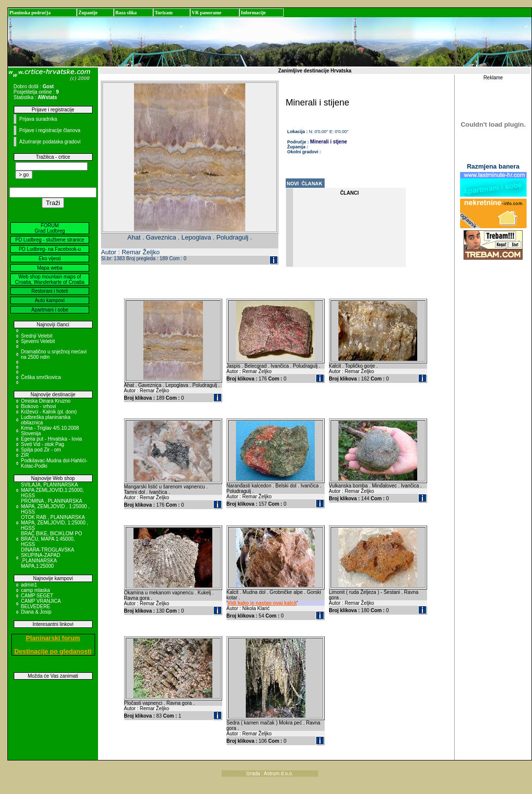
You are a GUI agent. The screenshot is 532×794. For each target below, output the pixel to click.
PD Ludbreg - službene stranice (50, 240)
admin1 (29, 585)
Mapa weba (50, 268)
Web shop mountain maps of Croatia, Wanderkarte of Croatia (50, 279)
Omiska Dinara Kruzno (46, 401)
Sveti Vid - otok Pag (43, 444)
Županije (88, 13)
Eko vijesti (50, 259)
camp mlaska (36, 590)
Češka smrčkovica (41, 377)
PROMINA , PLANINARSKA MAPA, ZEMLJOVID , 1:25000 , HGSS (55, 506)
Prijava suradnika (38, 119)
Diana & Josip (36, 612)
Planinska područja (30, 13)
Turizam (164, 13)
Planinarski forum (53, 638)
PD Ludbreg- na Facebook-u (50, 249)
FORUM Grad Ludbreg (50, 228)
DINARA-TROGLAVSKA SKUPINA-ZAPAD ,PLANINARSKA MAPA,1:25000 (48, 558)
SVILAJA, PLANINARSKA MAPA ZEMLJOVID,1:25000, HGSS (53, 490)
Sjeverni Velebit (38, 341)
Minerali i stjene (329, 142)
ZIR (25, 455)
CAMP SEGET (37, 596)
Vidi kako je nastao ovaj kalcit (262, 603)
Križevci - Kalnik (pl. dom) (49, 412)
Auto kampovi (50, 300)
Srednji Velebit (37, 336)
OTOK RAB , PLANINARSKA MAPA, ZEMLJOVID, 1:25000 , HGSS (55, 523)
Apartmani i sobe (50, 310)
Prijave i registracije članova (50, 130)
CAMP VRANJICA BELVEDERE (41, 604)
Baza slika (126, 13)
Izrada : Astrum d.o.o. (270, 774)
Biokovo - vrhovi (39, 406)
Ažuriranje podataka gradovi (50, 142)
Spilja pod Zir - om (41, 450)
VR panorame (206, 13)
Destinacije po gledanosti (53, 651)
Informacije (253, 13)
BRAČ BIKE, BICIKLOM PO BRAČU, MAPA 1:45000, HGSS (52, 539)
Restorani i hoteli (50, 291)
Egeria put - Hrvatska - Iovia (52, 439)
